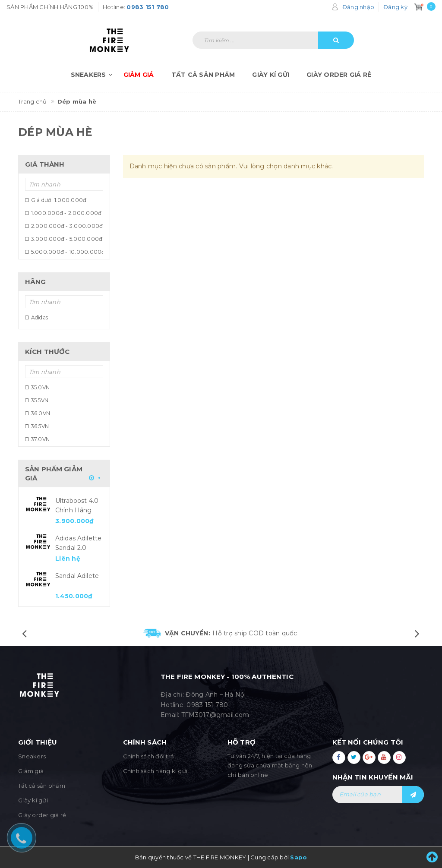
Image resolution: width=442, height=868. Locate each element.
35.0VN (37, 387)
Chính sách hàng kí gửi (155, 771)
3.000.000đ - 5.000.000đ (64, 239)
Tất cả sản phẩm (203, 75)
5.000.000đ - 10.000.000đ (64, 252)
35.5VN (37, 400)
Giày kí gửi (271, 75)
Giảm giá (139, 75)
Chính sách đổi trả (149, 756)
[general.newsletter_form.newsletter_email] (378, 795)
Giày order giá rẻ (339, 75)
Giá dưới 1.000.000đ (56, 200)
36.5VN (37, 426)
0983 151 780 (207, 705)
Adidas (36, 317)
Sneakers (93, 75)
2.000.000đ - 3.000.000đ (64, 226)
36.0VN (38, 413)
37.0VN (37, 439)
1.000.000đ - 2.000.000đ (63, 213)
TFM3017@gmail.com (215, 715)
